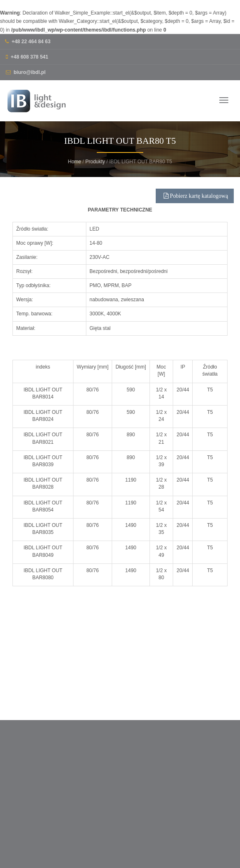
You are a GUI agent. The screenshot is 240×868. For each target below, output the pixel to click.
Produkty (95, 162)
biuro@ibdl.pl (30, 72)
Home (74, 162)
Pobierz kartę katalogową (196, 204)
